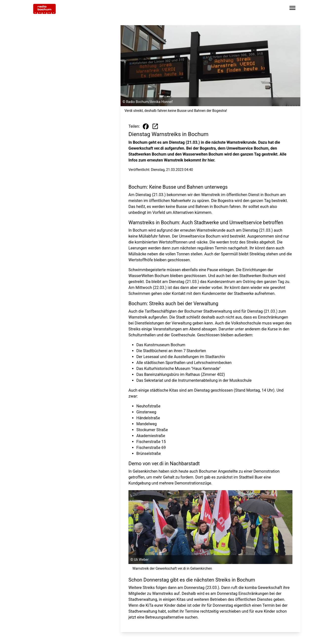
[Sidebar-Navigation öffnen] (292, 9)
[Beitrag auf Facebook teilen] (146, 126)
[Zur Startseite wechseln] (44, 9)
